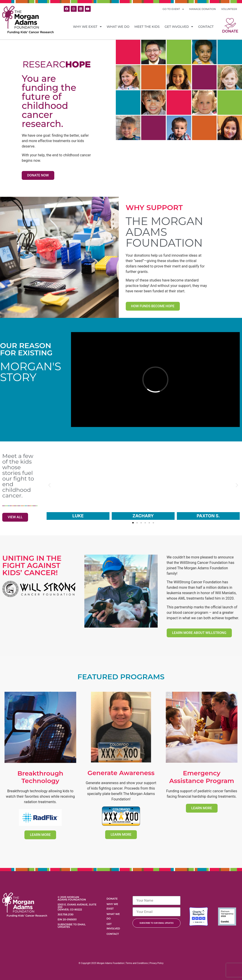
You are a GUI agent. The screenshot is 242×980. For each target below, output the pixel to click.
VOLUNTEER (229, 9)
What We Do (118, 27)
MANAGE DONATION (203, 9)
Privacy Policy (157, 963)
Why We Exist (87, 27)
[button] (49, 485)
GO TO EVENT (173, 9)
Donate (230, 31)
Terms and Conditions (137, 963)
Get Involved (179, 27)
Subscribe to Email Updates (72, 926)
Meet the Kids (147, 27)
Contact (206, 27)
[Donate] (230, 24)
